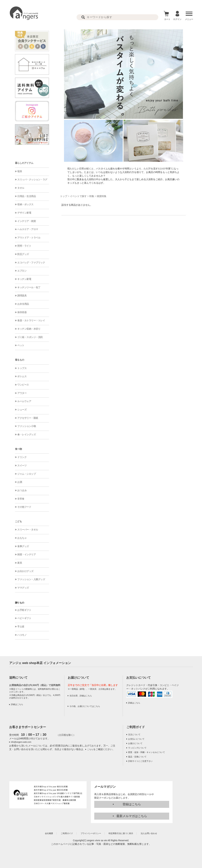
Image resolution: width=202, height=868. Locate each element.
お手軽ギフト (24, 610)
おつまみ (22, 490)
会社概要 (49, 833)
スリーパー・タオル (28, 530)
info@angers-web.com (21, 742)
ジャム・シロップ (27, 474)
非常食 (21, 499)
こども (18, 521)
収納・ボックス (25, 204)
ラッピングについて (137, 748)
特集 (92, 196)
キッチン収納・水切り (29, 329)
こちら (90, 749)
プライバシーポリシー (91, 833)
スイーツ (22, 465)
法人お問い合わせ (149, 833)
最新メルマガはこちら (132, 816)
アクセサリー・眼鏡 (28, 418)
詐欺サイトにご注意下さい (140, 761)
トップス (22, 368)
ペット (21, 345)
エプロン (22, 271)
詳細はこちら (17, 704)
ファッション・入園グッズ (31, 579)
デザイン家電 (24, 213)
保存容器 (22, 312)
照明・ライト (24, 246)
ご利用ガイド (136, 727)
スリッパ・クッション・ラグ (32, 179)
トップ (64, 196)
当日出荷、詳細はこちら (81, 696)
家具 (20, 563)
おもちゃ (22, 538)
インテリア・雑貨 (27, 221)
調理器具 (22, 296)
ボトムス (22, 376)
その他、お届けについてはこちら (85, 706)
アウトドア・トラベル (29, 238)
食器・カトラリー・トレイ (31, 320)
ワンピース (23, 385)
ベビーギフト (24, 618)
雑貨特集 (102, 196)
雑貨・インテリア (27, 554)
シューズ (22, 410)
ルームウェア (24, 401)
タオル (21, 188)
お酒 (20, 482)
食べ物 (18, 449)
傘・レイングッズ (27, 434)
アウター (22, 393)
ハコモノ (22, 635)
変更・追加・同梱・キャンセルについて (147, 752)
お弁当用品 (23, 304)
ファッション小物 (27, 426)
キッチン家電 (24, 279)
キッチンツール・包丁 (29, 287)
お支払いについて (136, 739)
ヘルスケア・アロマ (28, 229)
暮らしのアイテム (24, 163)
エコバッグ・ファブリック (31, 262)
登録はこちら (132, 804)
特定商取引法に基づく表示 (121, 833)
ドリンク (22, 457)
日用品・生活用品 (27, 196)
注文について (134, 735)
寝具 (20, 171)
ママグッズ (23, 588)
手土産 (21, 627)
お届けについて (135, 743)
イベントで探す (78, 196)
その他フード (24, 507)
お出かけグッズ (25, 571)
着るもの (20, 360)
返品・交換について (137, 757)
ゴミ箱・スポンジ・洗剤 (30, 337)
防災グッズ (23, 254)
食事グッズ (23, 546)
